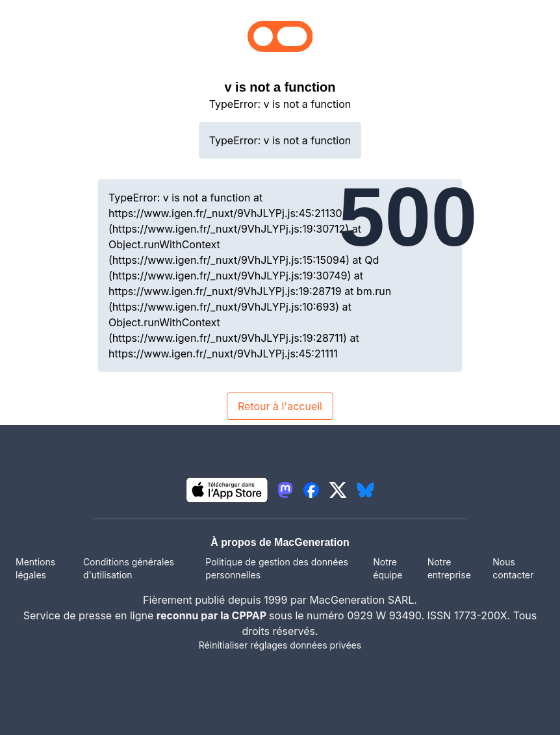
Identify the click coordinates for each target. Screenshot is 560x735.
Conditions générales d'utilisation (129, 568)
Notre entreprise (449, 568)
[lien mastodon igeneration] (285, 490)
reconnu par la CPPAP (213, 615)
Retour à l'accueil (280, 406)
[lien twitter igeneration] (338, 490)
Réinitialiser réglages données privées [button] (280, 645)
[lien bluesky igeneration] (365, 490)
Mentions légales (35, 568)
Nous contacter (513, 568)
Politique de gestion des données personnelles (277, 568)
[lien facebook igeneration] (311, 490)
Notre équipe (388, 568)
